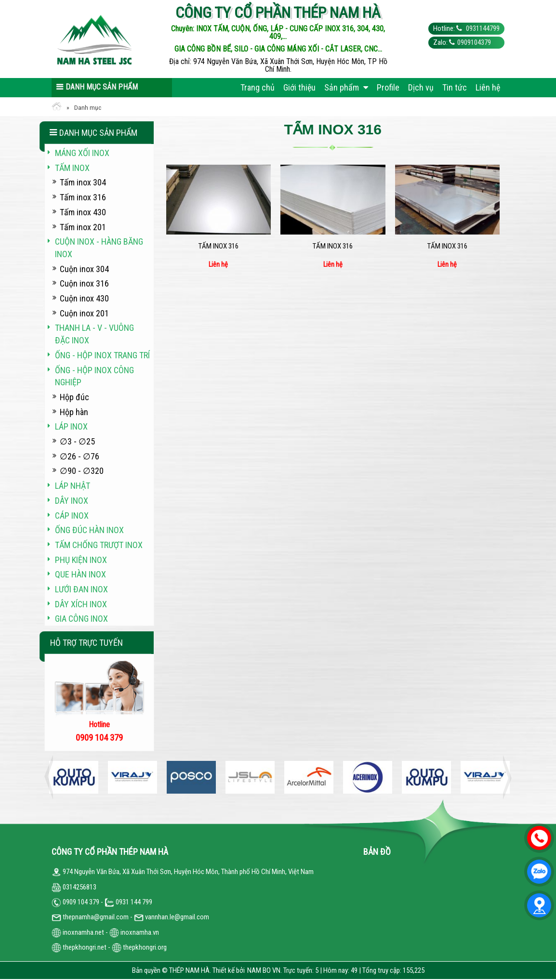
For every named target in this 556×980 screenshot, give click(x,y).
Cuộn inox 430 (84, 298)
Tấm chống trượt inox (99, 545)
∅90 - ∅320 (82, 471)
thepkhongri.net (79, 947)
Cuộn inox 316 (84, 283)
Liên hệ (488, 87)
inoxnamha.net (83, 932)
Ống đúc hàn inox (89, 530)
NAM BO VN (264, 970)
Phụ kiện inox (81, 560)
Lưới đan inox (81, 589)
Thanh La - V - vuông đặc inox (94, 334)
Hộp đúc (74, 397)
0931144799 (482, 28)
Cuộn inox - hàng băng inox (99, 248)
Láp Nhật (73, 486)
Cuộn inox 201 (84, 313)
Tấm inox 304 (83, 182)
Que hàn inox (80, 574)
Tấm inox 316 (218, 246)
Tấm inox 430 (83, 212)
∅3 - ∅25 (77, 441)
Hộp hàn (74, 412)
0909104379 (474, 42)
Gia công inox (81, 619)
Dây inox (72, 501)
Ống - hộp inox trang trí (102, 355)
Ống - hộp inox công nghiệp (94, 376)
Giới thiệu (299, 87)
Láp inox (71, 426)
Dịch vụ (421, 87)
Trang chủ (258, 87)
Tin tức (455, 87)
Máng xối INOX (82, 153)
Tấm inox (72, 168)
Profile (388, 87)
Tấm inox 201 (83, 227)
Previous (52, 777)
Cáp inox (72, 516)
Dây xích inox (81, 604)
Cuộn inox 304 (84, 269)
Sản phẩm (346, 87)
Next (504, 777)
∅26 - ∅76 (79, 456)
